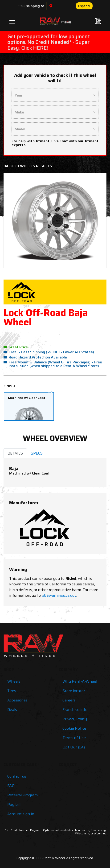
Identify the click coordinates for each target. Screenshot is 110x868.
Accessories (17, 700)
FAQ (11, 786)
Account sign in (21, 814)
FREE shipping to (31, 6)
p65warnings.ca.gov (59, 595)
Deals (12, 710)
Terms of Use (74, 738)
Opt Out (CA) (74, 747)
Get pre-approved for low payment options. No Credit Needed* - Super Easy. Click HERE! (49, 42)
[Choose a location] (51, 6)
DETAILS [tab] (15, 453)
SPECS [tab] (37, 453)
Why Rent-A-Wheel (80, 681)
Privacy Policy (75, 719)
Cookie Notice (74, 728)
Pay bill (14, 804)
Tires (12, 691)
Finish (9, 386)
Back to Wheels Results (28, 166)
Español (84, 6)
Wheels (14, 681)
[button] (15, 221)
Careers (69, 700)
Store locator (74, 691)
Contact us (17, 776)
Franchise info (75, 710)
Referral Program (22, 795)
